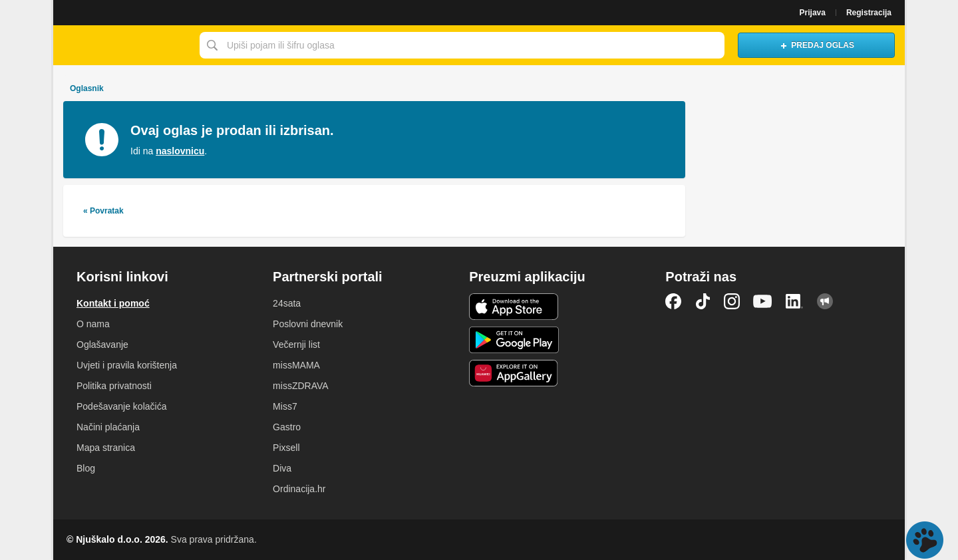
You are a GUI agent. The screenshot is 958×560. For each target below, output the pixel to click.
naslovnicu (180, 151)
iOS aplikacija (514, 307)
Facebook (673, 301)
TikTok (703, 301)
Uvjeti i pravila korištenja (127, 365)
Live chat (925, 540)
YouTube (762, 301)
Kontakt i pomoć (113, 303)
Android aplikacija (514, 340)
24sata (287, 303)
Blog (86, 468)
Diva (282, 468)
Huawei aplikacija (514, 373)
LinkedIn (794, 301)
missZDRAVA (300, 386)
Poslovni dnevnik (308, 324)
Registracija (869, 13)
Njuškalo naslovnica (123, 45)
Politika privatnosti (114, 386)
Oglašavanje (102, 345)
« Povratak (103, 211)
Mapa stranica (106, 448)
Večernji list (296, 345)
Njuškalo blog (825, 301)
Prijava (813, 13)
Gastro (287, 427)
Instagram (732, 301)
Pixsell (286, 448)
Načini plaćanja (108, 427)
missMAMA (296, 365)
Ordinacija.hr (299, 489)
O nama (93, 324)
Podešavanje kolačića (121, 406)
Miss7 (285, 406)
